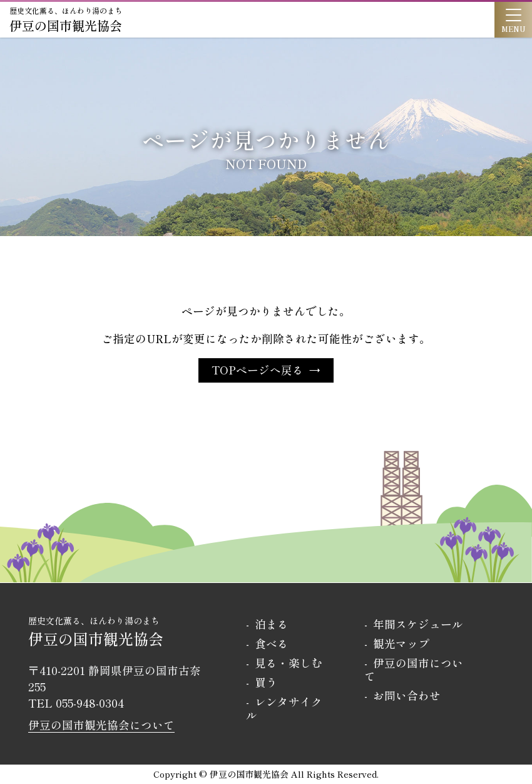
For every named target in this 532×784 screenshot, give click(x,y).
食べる (272, 643)
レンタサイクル (284, 708)
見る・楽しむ (289, 663)
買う (266, 682)
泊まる (272, 624)
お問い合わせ (407, 695)
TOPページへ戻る (258, 370)
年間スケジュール (418, 624)
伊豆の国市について (414, 669)
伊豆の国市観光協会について (101, 725)
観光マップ (401, 643)
